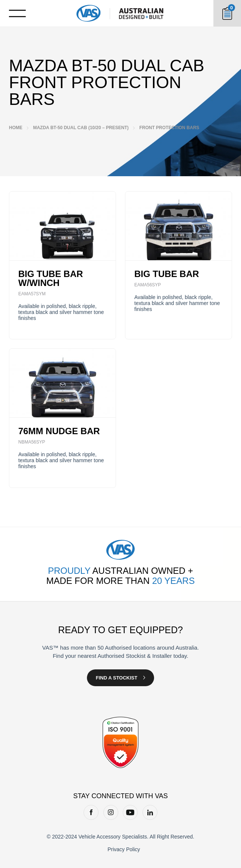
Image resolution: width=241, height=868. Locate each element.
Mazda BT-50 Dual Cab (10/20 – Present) (81, 128)
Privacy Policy (124, 849)
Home (16, 128)
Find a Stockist (117, 678)
